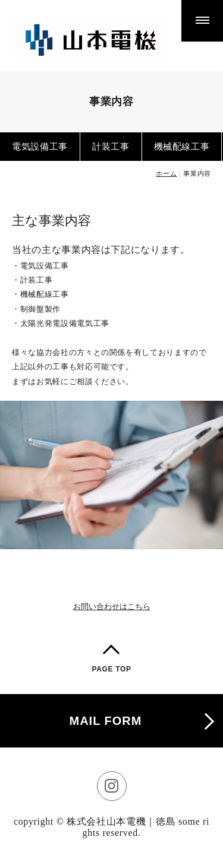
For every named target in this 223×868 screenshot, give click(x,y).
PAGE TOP (111, 669)
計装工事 (111, 146)
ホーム (166, 173)
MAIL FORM (106, 721)
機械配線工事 (182, 146)
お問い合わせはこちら (112, 606)
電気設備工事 (40, 146)
